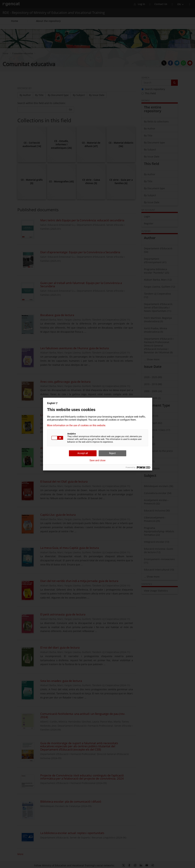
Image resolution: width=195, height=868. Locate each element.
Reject (112, 453)
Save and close (98, 460)
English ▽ (52, 403)
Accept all (83, 453)
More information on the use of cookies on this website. (77, 425)
